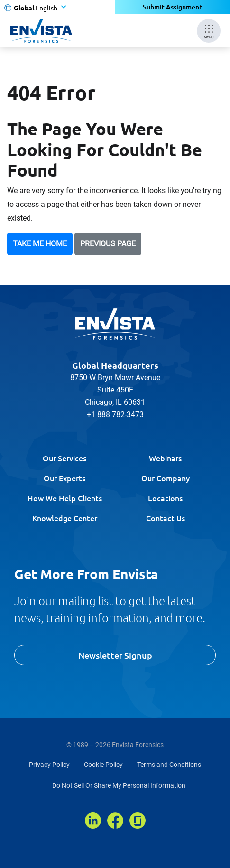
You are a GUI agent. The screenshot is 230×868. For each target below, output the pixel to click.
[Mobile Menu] (209, 31)
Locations (165, 498)
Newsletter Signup (115, 655)
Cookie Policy (103, 765)
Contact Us (166, 518)
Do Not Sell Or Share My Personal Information (119, 785)
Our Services (64, 458)
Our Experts (64, 478)
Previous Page (108, 244)
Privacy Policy (49, 765)
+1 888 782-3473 (115, 415)
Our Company (166, 478)
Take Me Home (40, 244)
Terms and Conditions (169, 765)
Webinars (165, 458)
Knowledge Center (65, 518)
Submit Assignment (172, 7)
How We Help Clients (65, 498)
